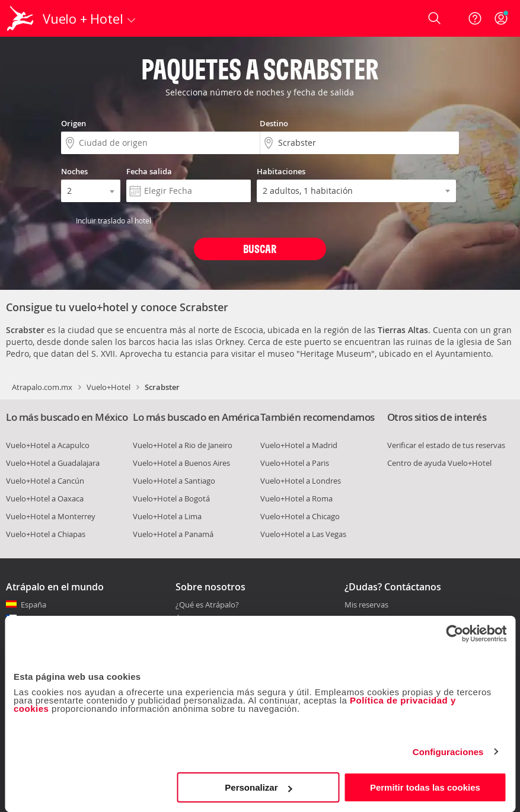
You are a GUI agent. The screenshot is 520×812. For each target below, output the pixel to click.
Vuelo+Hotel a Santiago (174, 481)
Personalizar (258, 787)
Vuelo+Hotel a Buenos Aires (181, 463)
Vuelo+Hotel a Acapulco (48, 445)
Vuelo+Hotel (109, 387)
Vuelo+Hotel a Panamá (173, 534)
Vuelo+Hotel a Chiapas (46, 534)
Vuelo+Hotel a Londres (301, 481)
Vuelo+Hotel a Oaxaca (45, 498)
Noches (74, 171)
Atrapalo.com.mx (42, 387)
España (34, 605)
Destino (274, 123)
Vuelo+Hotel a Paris (295, 463)
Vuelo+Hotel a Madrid (299, 445)
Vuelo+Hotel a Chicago (300, 516)
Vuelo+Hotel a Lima (167, 516)
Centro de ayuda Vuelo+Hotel (439, 463)
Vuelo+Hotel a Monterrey (51, 516)
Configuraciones (448, 752)
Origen (74, 123)
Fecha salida (149, 171)
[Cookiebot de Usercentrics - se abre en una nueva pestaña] (454, 634)
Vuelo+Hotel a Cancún (45, 481)
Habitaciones (281, 171)
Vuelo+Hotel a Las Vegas (303, 534)
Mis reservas (366, 605)
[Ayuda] (475, 18)
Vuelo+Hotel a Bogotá (171, 498)
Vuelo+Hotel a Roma (296, 498)
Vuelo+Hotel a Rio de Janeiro (183, 445)
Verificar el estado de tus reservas (446, 445)
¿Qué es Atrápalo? (207, 605)
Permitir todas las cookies (425, 787)
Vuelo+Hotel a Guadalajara (53, 463)
